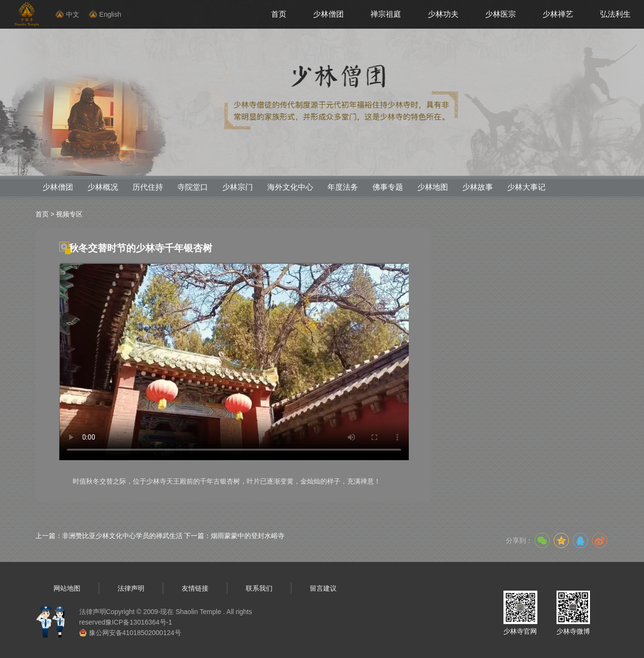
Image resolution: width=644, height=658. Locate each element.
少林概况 (103, 187)
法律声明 (131, 588)
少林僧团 (328, 14)
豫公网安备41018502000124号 (135, 633)
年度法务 (343, 187)
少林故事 (478, 187)
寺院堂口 (193, 187)
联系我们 (259, 588)
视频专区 (69, 214)
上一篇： (109, 536)
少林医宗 (501, 14)
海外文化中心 (290, 187)
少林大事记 (526, 187)
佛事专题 (388, 187)
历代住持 (148, 187)
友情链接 (195, 588)
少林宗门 (238, 187)
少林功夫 (443, 14)
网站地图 (67, 588)
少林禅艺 (558, 14)
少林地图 (433, 187)
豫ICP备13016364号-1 (139, 622)
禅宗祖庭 (386, 14)
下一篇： (234, 536)
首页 (279, 14)
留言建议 (323, 588)
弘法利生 (615, 14)
